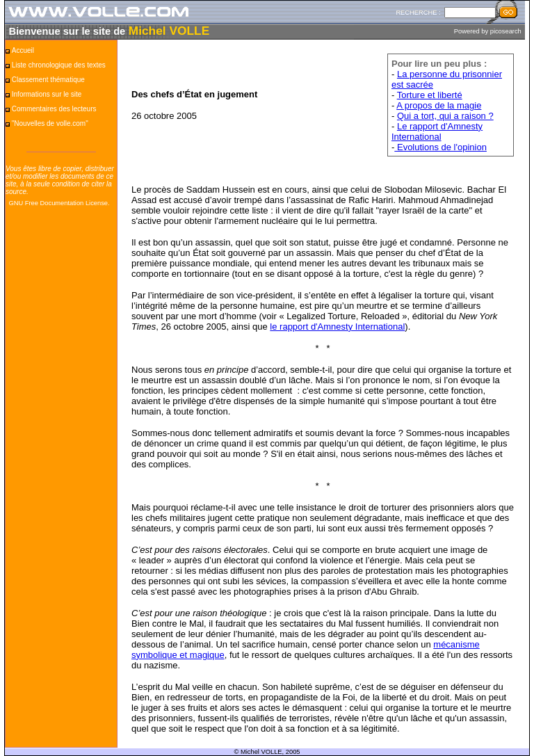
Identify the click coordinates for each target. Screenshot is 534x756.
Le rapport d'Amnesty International (437, 131)
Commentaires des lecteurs (54, 109)
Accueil (23, 50)
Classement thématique (48, 80)
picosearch (506, 31)
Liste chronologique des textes (59, 65)
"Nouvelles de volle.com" (50, 123)
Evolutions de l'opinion (440, 147)
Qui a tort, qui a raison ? (445, 116)
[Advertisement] (61, 429)
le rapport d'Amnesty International (337, 327)
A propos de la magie (439, 105)
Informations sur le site (47, 94)
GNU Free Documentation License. (59, 203)
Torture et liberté (430, 95)
